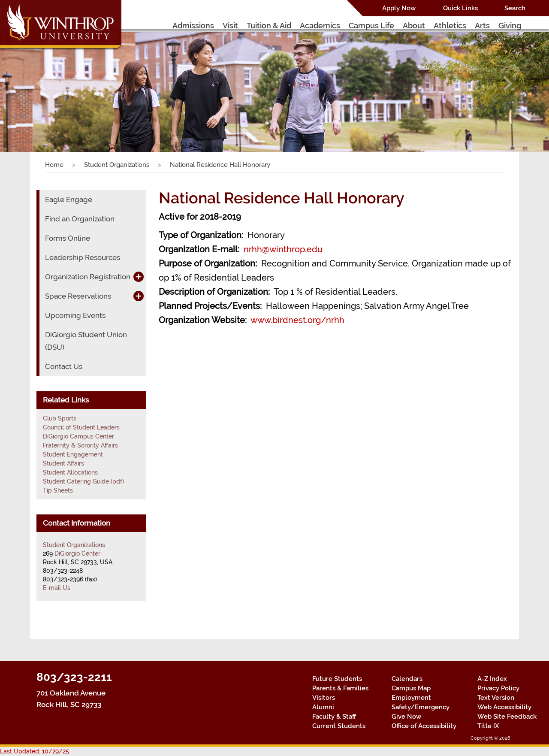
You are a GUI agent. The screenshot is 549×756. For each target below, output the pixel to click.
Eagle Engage (69, 200)
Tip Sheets (58, 490)
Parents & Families (340, 688)
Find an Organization (80, 219)
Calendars (407, 679)
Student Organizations (117, 165)
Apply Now (399, 8)
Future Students (337, 679)
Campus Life (371, 26)
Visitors (324, 698)
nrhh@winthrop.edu (283, 249)
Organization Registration (88, 277)
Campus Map (411, 688)
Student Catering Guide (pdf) (83, 481)
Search (515, 8)
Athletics (450, 26)
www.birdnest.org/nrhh (297, 320)
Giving (510, 26)
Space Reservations (78, 296)
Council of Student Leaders (81, 427)
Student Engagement (73, 454)
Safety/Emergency (421, 707)
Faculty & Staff (334, 717)
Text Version (496, 698)
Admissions (193, 26)
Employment (411, 698)
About (414, 26)
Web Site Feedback (507, 717)
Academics (320, 26)
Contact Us (64, 366)
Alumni (323, 707)
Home (54, 165)
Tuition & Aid (269, 26)
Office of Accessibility (424, 726)
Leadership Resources (83, 257)
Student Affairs (63, 463)
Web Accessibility (504, 707)
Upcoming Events (75, 315)
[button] (41, 83)
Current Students (339, 726)
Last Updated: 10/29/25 (35, 751)
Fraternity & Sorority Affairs (80, 445)
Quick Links (460, 8)
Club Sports (60, 418)
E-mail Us (57, 588)
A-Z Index (492, 679)
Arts (482, 26)
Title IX (488, 726)
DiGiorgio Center (77, 553)
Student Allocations (70, 472)
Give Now (406, 717)
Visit (230, 26)
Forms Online (68, 238)
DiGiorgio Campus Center (78, 436)
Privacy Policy (498, 688)
